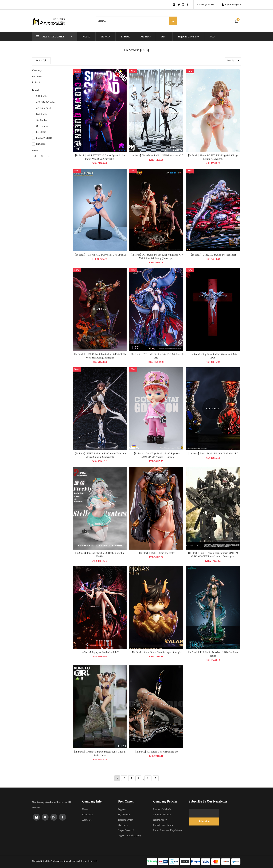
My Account (124, 815)
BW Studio (39, 114)
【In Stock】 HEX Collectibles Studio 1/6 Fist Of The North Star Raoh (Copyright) (101, 356)
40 (42, 156)
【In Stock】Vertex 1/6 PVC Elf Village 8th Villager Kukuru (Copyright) (214, 157)
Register (122, 809)
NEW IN (106, 37)
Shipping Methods (162, 815)
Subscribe (229, 813)
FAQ (212, 37)
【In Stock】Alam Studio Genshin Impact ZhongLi (157, 652)
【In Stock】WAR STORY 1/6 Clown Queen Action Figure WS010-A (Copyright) (101, 157)
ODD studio (40, 126)
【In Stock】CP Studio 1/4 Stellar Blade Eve (157, 752)
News (85, 809)
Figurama (39, 144)
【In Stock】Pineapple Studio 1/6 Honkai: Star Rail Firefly (101, 555)
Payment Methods (162, 809)
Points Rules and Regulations (168, 830)
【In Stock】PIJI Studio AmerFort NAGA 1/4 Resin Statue (214, 654)
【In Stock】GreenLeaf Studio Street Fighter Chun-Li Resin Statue (101, 753)
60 (49, 156)
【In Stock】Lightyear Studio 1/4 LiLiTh (101, 652)
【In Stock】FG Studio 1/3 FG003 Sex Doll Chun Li (101, 255)
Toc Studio (39, 120)
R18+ (164, 37)
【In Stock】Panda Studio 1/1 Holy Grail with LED (214, 454)
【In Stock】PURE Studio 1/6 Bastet (157, 553)
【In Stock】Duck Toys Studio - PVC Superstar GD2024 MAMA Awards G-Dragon (157, 455)
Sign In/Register (231, 5)
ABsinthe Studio (42, 109)
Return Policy (160, 820)
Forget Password (126, 830)
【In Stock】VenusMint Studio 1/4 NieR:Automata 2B (157, 155)
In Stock (125, 37)
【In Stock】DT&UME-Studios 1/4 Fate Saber (214, 255)
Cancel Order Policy (163, 825)
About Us (87, 820)
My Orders (123, 825)
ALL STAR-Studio (43, 103)
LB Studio (39, 132)
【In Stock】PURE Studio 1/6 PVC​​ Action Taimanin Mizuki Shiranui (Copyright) (101, 455)
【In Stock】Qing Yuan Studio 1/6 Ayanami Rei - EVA (214, 356)
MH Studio (40, 97)
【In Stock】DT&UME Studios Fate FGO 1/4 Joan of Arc (157, 356)
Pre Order (37, 77)
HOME (86, 37)
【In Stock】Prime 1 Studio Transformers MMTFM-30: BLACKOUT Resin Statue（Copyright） (214, 555)
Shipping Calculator (188, 37)
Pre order (146, 37)
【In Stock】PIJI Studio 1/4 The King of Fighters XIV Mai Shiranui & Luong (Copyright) (157, 256)
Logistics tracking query (130, 836)
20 (35, 156)
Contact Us (88, 815)
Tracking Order (125, 820)
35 (148, 778)
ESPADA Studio (42, 138)
